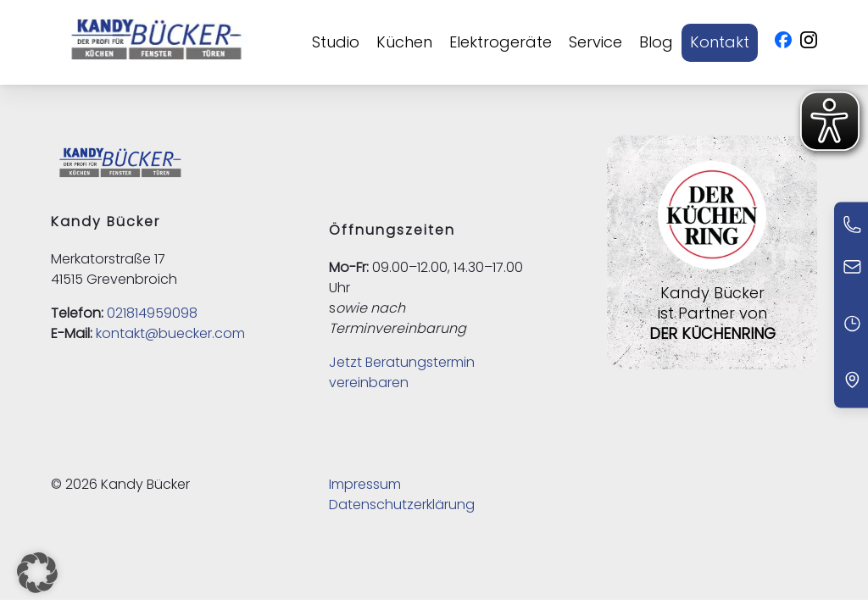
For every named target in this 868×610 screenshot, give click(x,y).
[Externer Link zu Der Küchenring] (712, 272)
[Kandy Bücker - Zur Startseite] (156, 43)
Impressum (365, 484)
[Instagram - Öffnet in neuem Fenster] (809, 43)
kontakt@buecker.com (170, 333)
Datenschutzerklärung (402, 505)
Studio (336, 42)
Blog (656, 42)
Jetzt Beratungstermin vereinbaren (402, 372)
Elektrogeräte (501, 42)
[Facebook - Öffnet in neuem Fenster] (783, 43)
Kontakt (720, 42)
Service (595, 42)
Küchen (404, 42)
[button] (37, 573)
